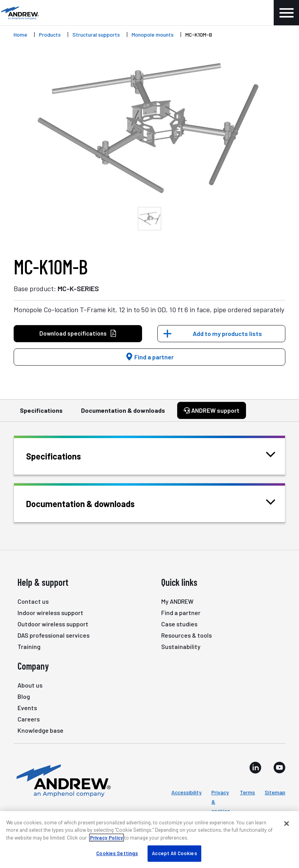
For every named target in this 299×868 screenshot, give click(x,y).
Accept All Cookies (174, 853)
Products (50, 34)
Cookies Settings (117, 853)
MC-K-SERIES (78, 288)
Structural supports (96, 34)
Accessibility (186, 792)
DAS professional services (54, 635)
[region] (149, 840)
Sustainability (181, 646)
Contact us (33, 601)
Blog (24, 696)
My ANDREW (177, 601)
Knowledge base (40, 730)
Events (27, 708)
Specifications (41, 414)
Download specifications (78, 333)
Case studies (179, 624)
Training (29, 646)
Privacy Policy (106, 838)
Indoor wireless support (50, 613)
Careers (29, 719)
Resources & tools (186, 635)
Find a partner (149, 357)
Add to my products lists (227, 333)
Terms (247, 792)
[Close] (287, 824)
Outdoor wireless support (53, 624)
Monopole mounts (153, 34)
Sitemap (275, 792)
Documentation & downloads (123, 414)
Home (20, 34)
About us (30, 685)
